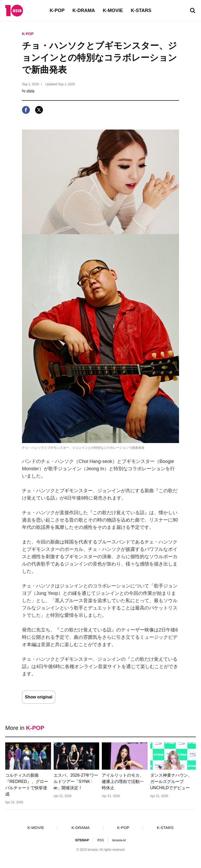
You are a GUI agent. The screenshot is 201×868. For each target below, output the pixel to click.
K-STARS (141, 10)
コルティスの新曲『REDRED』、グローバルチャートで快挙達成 (27, 785)
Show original (39, 697)
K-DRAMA (84, 10)
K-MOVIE (113, 10)
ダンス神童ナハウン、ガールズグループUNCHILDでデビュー (171, 782)
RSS (101, 840)
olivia (30, 91)
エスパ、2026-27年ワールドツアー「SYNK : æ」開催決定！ (76, 782)
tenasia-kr (119, 840)
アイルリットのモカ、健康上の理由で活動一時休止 (123, 782)
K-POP (57, 10)
